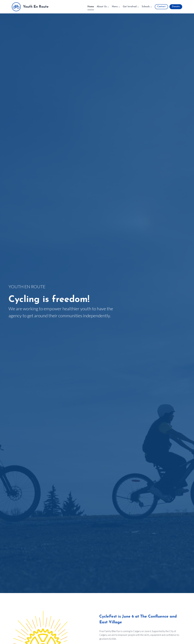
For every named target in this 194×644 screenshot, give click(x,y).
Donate (176, 7)
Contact (161, 7)
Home (91, 7)
